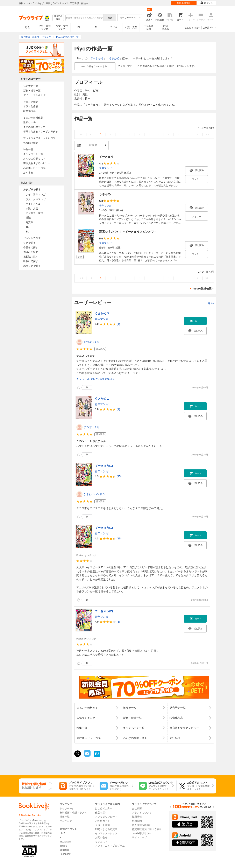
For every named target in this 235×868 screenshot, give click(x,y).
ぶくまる (28, 173)
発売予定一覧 (31, 86)
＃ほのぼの (97, 379)
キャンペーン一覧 (33, 154)
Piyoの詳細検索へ (203, 289)
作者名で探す (31, 252)
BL (79, 27)
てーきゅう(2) (104, 611)
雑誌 (28, 218)
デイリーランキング (34, 95)
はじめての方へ (193, 28)
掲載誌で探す (31, 257)
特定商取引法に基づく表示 (147, 829)
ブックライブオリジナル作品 (39, 138)
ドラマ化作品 (31, 106)
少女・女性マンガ (62, 27)
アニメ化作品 (31, 102)
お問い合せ (101, 838)
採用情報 (137, 817)
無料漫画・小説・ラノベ (73, 813)
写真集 (29, 222)
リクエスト (101, 842)
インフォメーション (106, 833)
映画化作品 (29, 111)
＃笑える (110, 379)
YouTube (65, 850)
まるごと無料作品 (33, 118)
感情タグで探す (32, 266)
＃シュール (83, 379)
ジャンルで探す (32, 238)
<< (81, 134)
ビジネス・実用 (34, 213)
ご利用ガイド (209, 28)
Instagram (65, 842)
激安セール (29, 122)
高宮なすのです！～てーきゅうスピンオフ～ (128, 232)
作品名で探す (31, 247)
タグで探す (29, 243)
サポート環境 (102, 825)
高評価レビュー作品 (34, 168)
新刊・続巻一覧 (32, 91)
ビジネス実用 (148, 27)
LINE (62, 833)
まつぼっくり (92, 342)
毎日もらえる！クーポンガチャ (41, 132)
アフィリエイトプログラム (110, 846)
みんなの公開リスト (34, 159)
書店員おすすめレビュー (37, 163)
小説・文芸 (131, 27)
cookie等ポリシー (142, 833)
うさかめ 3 (102, 313)
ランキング (66, 821)
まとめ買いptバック (34, 127)
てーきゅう (97, 58)
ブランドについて (142, 813)
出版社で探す (31, 261)
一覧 (210, 303)
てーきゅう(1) (104, 466)
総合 (27, 27)
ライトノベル (33, 204)
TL (96, 27)
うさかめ (114, 58)
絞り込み (58, 18)
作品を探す (101, 813)
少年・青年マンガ (45, 27)
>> (207, 134)
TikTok (63, 846)
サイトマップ (139, 838)
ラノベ (114, 27)
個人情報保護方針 (142, 825)
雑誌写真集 (166, 27)
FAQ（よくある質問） (107, 829)
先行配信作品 (31, 143)
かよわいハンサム (94, 494)
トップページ (67, 808)
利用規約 (137, 821)
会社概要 (137, 808)
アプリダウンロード (106, 817)
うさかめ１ (102, 399)
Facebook (65, 854)
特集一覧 (28, 149)
